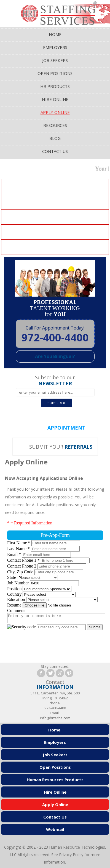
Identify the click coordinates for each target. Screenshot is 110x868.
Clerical (55, 187)
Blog (55, 138)
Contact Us (55, 151)
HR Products (55, 86)
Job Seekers (55, 60)
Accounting (55, 202)
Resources (55, 125)
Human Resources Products (55, 780)
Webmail (55, 829)
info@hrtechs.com (55, 718)
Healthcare (55, 247)
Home (55, 34)
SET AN (57, 428)
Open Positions (55, 73)
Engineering (55, 232)
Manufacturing (55, 217)
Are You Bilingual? (55, 356)
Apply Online (55, 112)
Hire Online (55, 99)
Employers (55, 47)
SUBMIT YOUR (61, 447)
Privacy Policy (71, 855)
